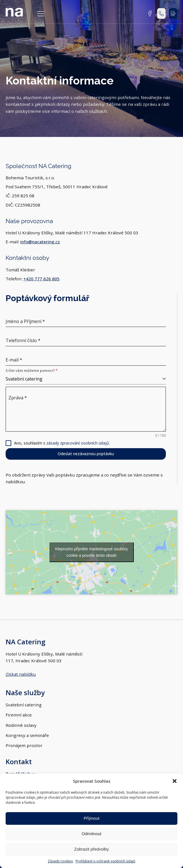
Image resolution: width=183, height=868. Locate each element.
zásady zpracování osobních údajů (78, 443)
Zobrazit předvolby (91, 849)
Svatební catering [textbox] (24, 379)
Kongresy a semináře (27, 735)
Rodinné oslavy (21, 725)
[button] (175, 781)
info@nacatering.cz (40, 242)
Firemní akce (19, 715)
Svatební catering (24, 705)
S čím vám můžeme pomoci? (32, 371)
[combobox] (86, 379)
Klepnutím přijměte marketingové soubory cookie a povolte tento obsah (91, 552)
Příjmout (92, 818)
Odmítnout (91, 834)
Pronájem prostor (24, 745)
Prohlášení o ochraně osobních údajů (105, 861)
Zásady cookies (60, 861)
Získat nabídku (21, 674)
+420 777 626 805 (41, 279)
